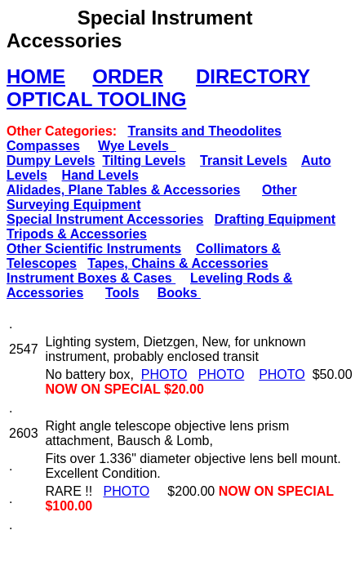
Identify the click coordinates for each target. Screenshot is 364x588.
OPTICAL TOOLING (96, 99)
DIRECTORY (253, 76)
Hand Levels (100, 175)
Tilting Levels (144, 160)
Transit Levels (244, 160)
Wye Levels (137, 146)
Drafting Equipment (275, 219)
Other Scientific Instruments (94, 249)
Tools (122, 293)
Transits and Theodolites (204, 131)
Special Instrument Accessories (105, 219)
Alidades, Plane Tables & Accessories (123, 190)
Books (179, 293)
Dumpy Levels (51, 160)
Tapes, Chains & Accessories (178, 263)
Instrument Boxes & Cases (91, 278)
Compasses (43, 146)
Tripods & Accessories (77, 234)
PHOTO (164, 374)
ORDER (128, 76)
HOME (36, 76)
